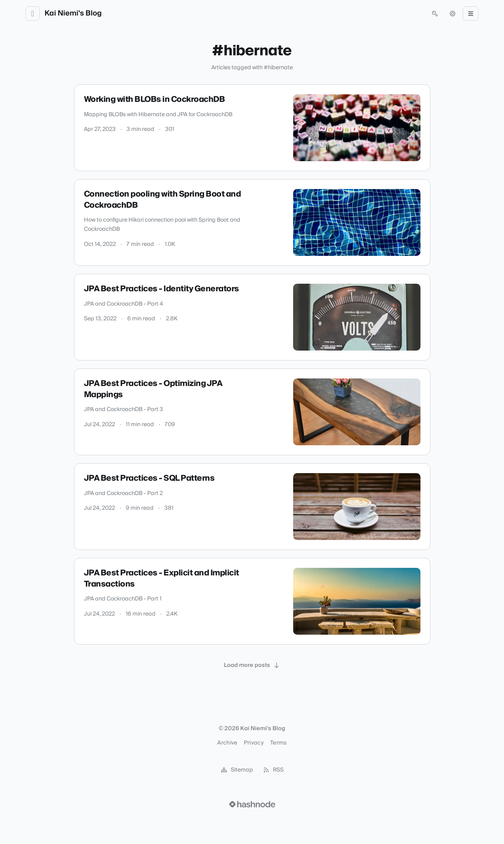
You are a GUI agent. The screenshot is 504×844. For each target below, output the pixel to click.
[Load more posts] (252, 665)
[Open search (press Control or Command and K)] (435, 14)
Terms (278, 743)
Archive (227, 743)
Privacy (254, 743)
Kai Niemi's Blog (73, 14)
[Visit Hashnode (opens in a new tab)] (252, 804)
